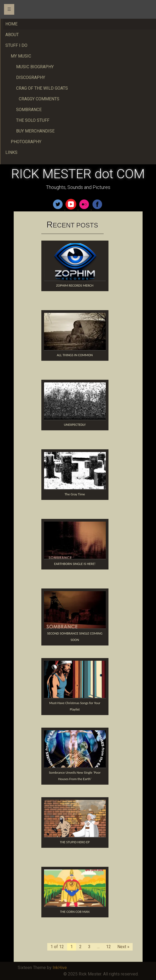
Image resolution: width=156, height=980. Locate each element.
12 (108, 947)
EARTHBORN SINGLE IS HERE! (75, 564)
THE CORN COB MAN (75, 912)
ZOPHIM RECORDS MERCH (75, 285)
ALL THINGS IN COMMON (75, 355)
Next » (123, 947)
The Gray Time (75, 494)
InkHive (60, 968)
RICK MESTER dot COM (78, 174)
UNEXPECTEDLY (75, 425)
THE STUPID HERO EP (75, 842)
